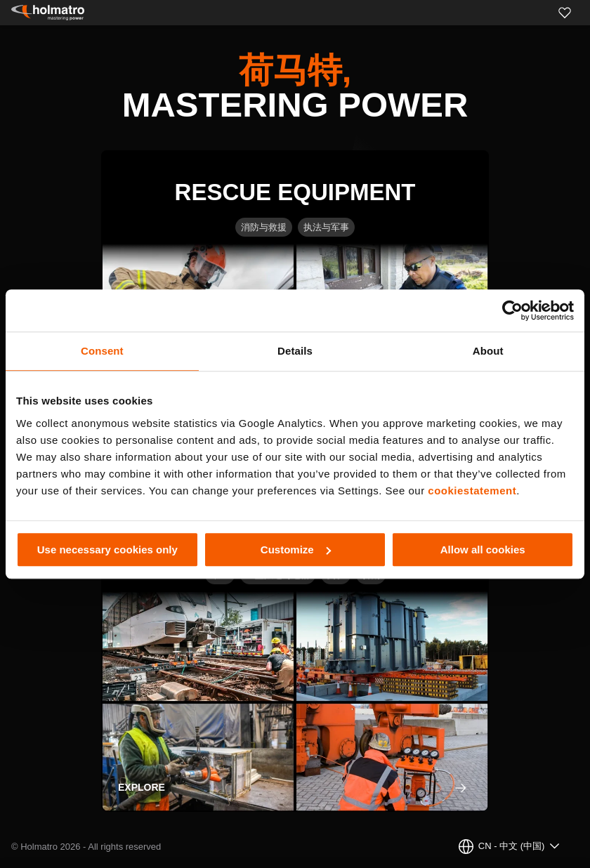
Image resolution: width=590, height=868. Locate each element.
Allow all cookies (483, 550)
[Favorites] (565, 13)
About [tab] (488, 351)
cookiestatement (472, 491)
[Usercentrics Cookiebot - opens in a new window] (512, 310)
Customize (296, 550)
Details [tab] (295, 351)
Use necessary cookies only (107, 550)
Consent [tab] (102, 351)
